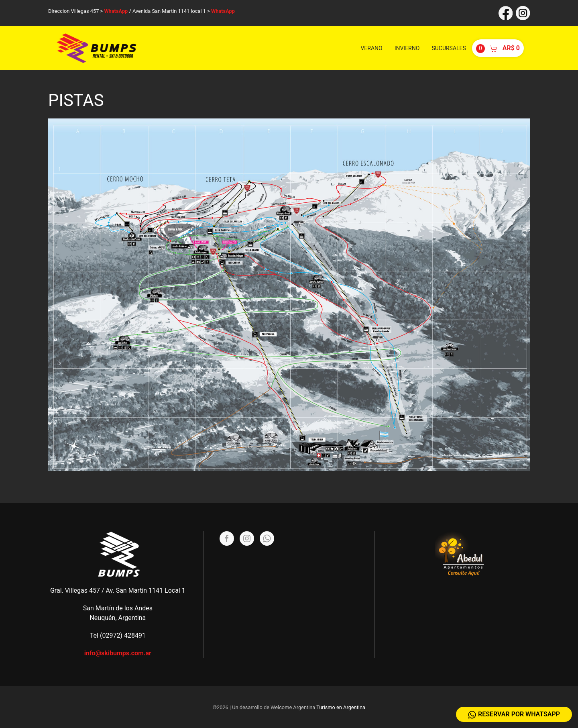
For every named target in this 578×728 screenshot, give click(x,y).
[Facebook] (227, 538)
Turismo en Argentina (341, 707)
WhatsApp (116, 11)
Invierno (407, 48)
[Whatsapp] (267, 538)
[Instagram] (247, 538)
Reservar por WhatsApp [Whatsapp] (514, 715)
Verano (371, 48)
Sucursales (449, 48)
